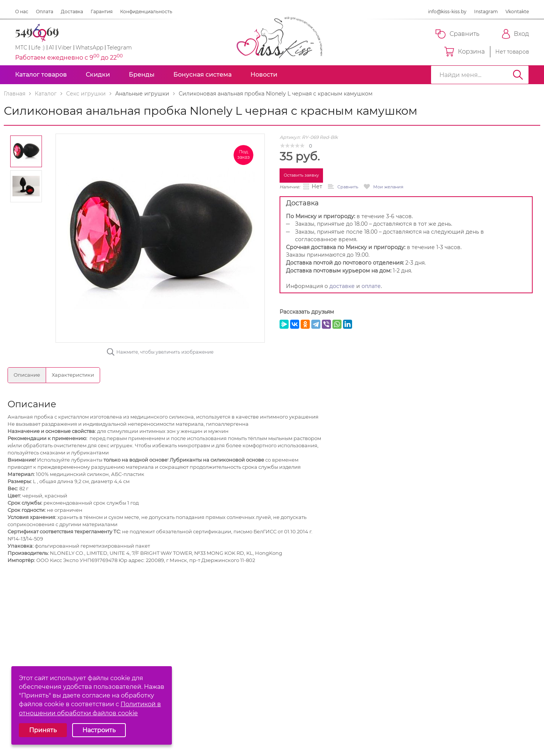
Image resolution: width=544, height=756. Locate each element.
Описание (27, 375)
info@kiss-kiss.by (447, 12)
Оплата (45, 12)
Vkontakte (517, 12)
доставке (342, 286)
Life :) (38, 48)
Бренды (142, 75)
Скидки (98, 75)
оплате (371, 286)
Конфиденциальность (146, 12)
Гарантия (102, 12)
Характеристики (73, 375)
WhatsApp (89, 48)
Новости (264, 75)
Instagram (486, 12)
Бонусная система (202, 75)
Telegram (119, 48)
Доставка (72, 12)
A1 (51, 48)
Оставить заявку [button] (301, 175)
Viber (65, 48)
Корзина (464, 52)
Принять (43, 730)
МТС (21, 48)
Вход (515, 34)
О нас (22, 12)
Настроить (99, 730)
